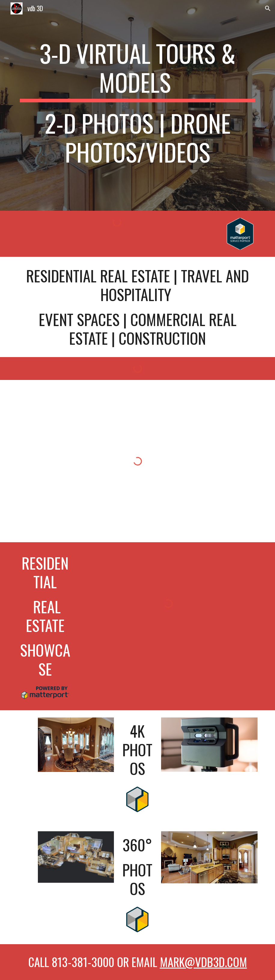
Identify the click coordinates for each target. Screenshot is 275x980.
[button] (268, 8)
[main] (137, 105)
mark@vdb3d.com (203, 962)
